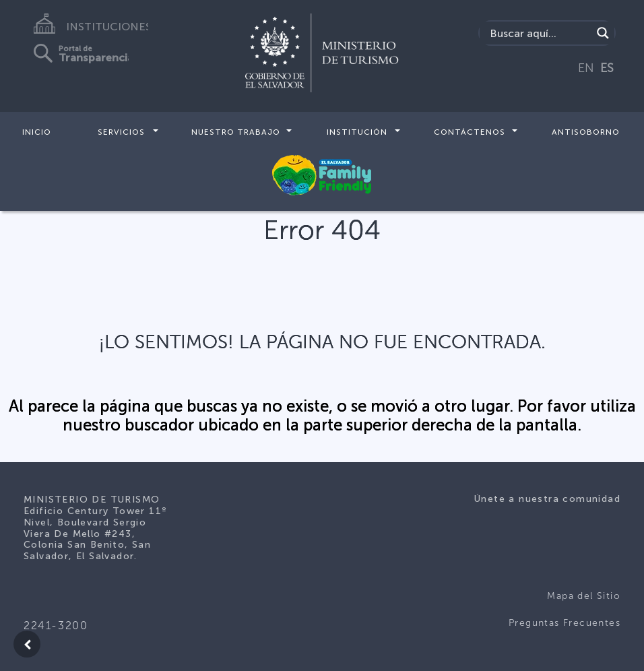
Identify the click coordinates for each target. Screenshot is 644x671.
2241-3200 (56, 626)
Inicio (37, 132)
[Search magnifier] (603, 33)
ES (607, 68)
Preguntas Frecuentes (565, 623)
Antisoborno (586, 132)
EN (586, 68)
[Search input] (539, 33)
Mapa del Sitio (584, 596)
